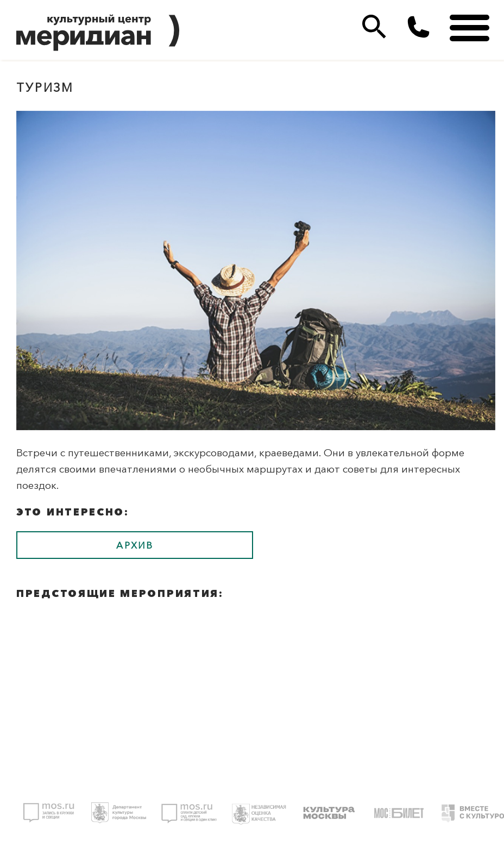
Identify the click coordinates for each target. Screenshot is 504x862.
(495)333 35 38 (418, 27)
